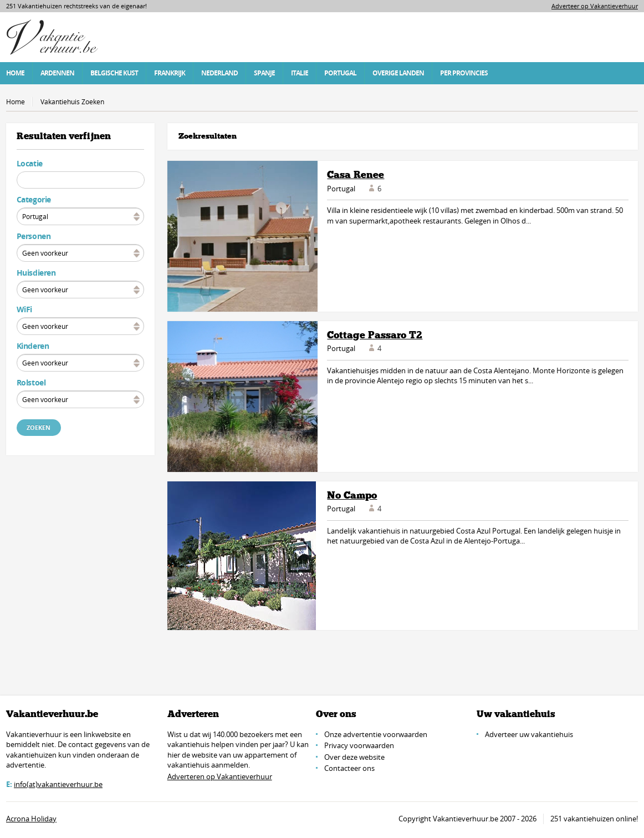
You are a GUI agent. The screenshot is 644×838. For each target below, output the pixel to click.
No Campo (352, 495)
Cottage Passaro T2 (375, 335)
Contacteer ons (349, 768)
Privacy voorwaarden (359, 745)
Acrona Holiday (31, 819)
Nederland (219, 73)
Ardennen (57, 73)
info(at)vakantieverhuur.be (58, 784)
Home (15, 73)
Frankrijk (170, 73)
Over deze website (354, 757)
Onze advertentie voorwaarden (376, 734)
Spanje (264, 73)
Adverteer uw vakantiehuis (529, 734)
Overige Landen (398, 73)
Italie (300, 73)
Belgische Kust (114, 73)
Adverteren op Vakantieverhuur (220, 776)
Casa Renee (356, 175)
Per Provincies (464, 73)
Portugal (340, 73)
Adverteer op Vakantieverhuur (595, 6)
